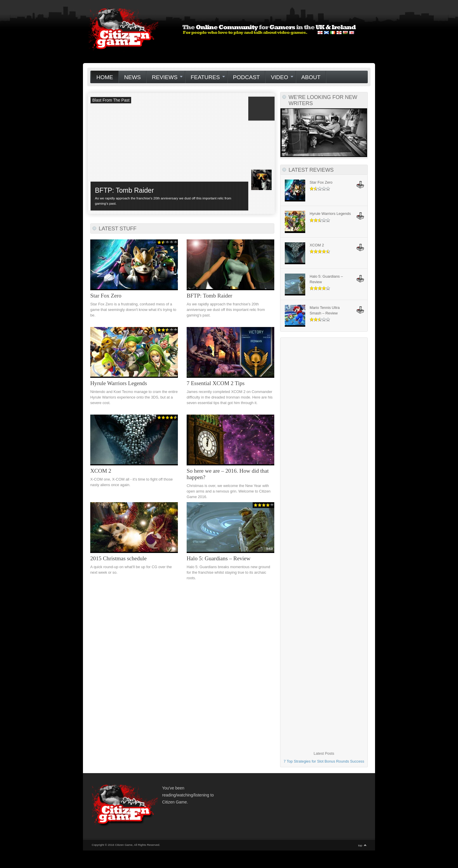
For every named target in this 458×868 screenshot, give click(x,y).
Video (279, 78)
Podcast (247, 77)
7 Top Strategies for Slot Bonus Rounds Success (324, 761)
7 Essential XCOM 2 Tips (216, 383)
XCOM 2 (101, 471)
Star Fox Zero (106, 296)
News (132, 77)
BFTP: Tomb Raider (124, 190)
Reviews (164, 78)
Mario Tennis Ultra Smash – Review (325, 310)
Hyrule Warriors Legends (119, 383)
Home (105, 77)
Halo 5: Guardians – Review (218, 558)
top (360, 845)
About (311, 77)
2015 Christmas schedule (118, 558)
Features (205, 78)
